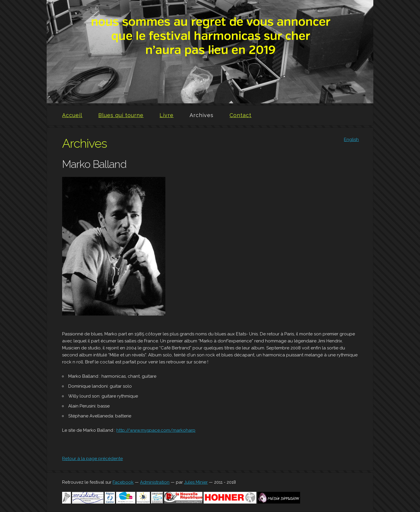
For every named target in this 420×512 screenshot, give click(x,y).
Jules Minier (196, 482)
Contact (240, 115)
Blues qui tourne (121, 115)
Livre (167, 115)
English (351, 140)
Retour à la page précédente (92, 459)
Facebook (123, 482)
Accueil (72, 115)
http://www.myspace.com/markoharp (156, 430)
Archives (202, 115)
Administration (155, 482)
